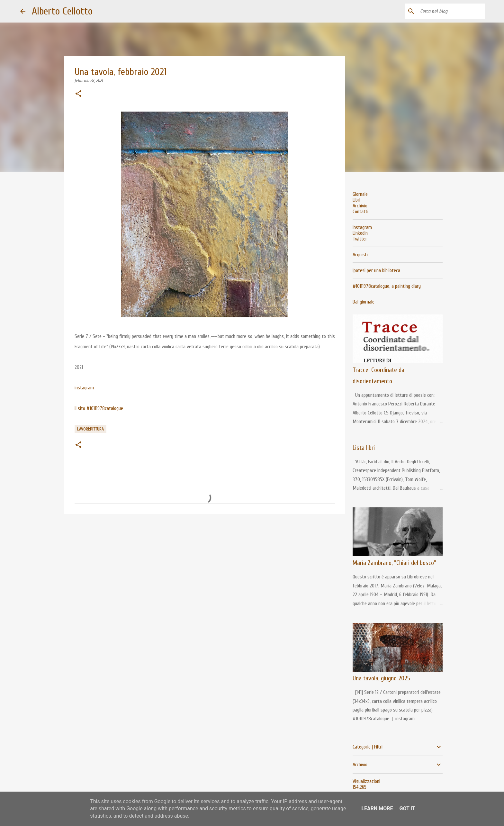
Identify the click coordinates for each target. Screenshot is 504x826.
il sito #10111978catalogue (99, 408)
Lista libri (364, 448)
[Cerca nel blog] (451, 11)
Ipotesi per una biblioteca (376, 270)
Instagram (362, 227)
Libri (356, 200)
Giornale (360, 194)
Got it (407, 808)
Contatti (360, 212)
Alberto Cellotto (62, 11)
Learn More (377, 808)
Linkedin (360, 233)
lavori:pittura (90, 429)
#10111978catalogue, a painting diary (387, 286)
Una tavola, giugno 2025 (381, 678)
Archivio (360, 206)
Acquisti (360, 255)
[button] (78, 94)
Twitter (360, 239)
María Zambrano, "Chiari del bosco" (394, 563)
